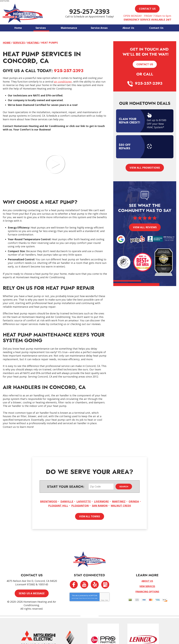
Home (7, 43)
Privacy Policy (82, 598)
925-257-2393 (89, 11)
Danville (67, 501)
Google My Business (105, 584)
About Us (147, 581)
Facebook (74, 584)
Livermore (101, 501)
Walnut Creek (121, 505)
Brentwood (49, 501)
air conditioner (63, 81)
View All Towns (90, 516)
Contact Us (145, 64)
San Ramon (100, 505)
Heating (33, 43)
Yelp (95, 584)
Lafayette (84, 501)
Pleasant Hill (58, 505)
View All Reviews (145, 227)
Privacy (103, 600)
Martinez (119, 501)
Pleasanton (80, 505)
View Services (147, 586)
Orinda (134, 501)
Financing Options (147, 591)
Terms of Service (91, 598)
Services (19, 43)
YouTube (84, 584)
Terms (107, 600)
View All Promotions (145, 168)
